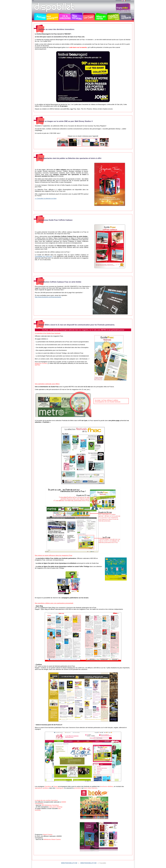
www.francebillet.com (69, 863)
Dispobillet (54, 7)
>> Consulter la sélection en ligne (46, 198)
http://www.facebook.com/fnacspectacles (48, 297)
